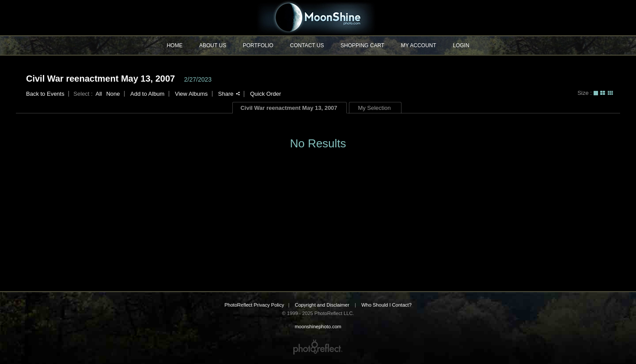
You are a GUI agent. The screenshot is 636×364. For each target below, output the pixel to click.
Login (461, 45)
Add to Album (147, 94)
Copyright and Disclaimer (322, 305)
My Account (419, 45)
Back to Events (45, 94)
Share (229, 94)
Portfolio (258, 45)
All (98, 94)
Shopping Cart (362, 45)
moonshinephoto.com (318, 18)
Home (174, 45)
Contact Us (307, 45)
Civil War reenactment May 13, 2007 (100, 79)
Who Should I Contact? (386, 305)
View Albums (191, 94)
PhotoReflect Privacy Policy (254, 305)
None (113, 94)
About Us (213, 45)
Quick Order (265, 94)
